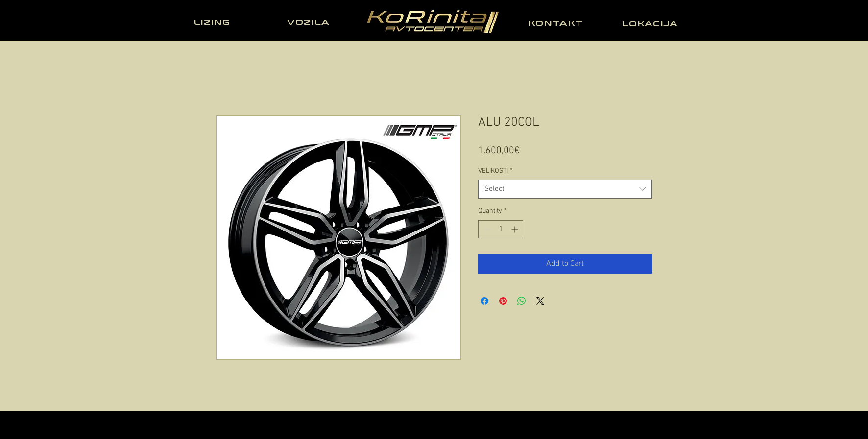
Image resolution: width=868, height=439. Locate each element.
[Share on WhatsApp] (522, 301)
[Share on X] (540, 301)
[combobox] (565, 189)
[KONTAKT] (557, 23)
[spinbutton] (501, 229)
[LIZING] (213, 22)
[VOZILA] (310, 22)
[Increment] (516, 229)
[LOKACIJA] (651, 23)
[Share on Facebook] (484, 301)
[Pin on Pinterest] (503, 301)
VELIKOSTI (495, 171)
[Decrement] (486, 229)
